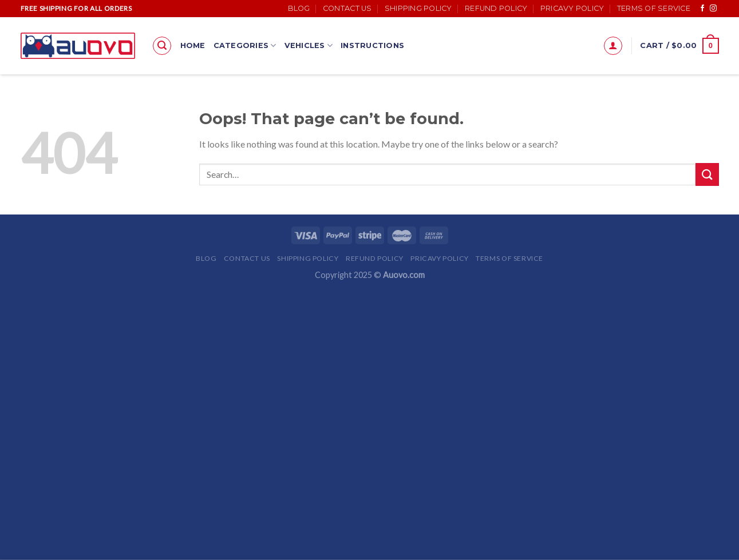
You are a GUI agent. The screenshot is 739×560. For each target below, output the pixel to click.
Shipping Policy (418, 8)
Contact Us (347, 8)
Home (193, 45)
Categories (245, 45)
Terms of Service (654, 8)
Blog (299, 8)
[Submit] (707, 174)
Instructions (372, 45)
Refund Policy (496, 8)
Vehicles (309, 45)
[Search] (162, 46)
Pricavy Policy (572, 8)
